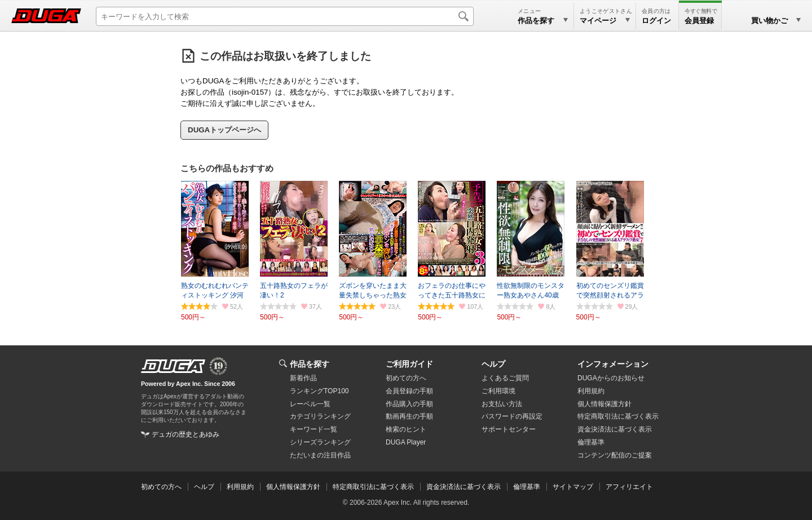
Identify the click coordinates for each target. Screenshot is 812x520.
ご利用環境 (498, 391)
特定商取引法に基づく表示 (373, 487)
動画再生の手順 (409, 416)
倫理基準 (591, 442)
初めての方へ (406, 378)
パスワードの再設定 (512, 416)
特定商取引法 (618, 416)
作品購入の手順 (409, 404)
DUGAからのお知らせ (611, 378)
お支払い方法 (502, 404)
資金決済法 (615, 429)
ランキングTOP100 (319, 391)
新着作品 (303, 378)
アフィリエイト (629, 487)
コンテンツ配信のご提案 (615, 455)
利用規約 (591, 391)
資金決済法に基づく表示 (464, 487)
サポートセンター (509, 429)
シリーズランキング (320, 442)
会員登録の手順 (409, 391)
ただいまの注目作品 (320, 455)
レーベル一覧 (310, 404)
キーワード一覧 (314, 429)
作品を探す (310, 364)
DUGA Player (406, 442)
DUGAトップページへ (224, 130)
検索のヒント (406, 429)
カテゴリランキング (320, 416)
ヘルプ (493, 364)
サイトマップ (573, 487)
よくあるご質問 (505, 378)
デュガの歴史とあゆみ (186, 434)
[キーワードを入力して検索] (285, 16)
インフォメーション (613, 364)
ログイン (656, 21)
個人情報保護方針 (604, 404)
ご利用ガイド (409, 364)
